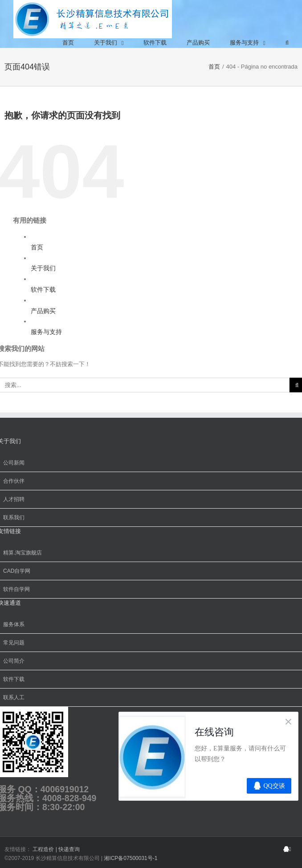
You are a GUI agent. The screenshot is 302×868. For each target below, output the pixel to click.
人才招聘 (14, 499)
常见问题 (14, 643)
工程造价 (44, 849)
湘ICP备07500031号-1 (131, 858)
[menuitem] (68, 43)
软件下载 (43, 289)
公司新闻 (14, 463)
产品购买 (43, 311)
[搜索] (287, 43)
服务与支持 (46, 332)
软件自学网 (16, 589)
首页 (37, 247)
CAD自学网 (17, 571)
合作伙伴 (14, 481)
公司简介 (14, 661)
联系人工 (14, 697)
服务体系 (14, 624)
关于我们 (43, 268)
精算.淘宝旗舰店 (22, 553)
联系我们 (14, 518)
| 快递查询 (68, 849)
